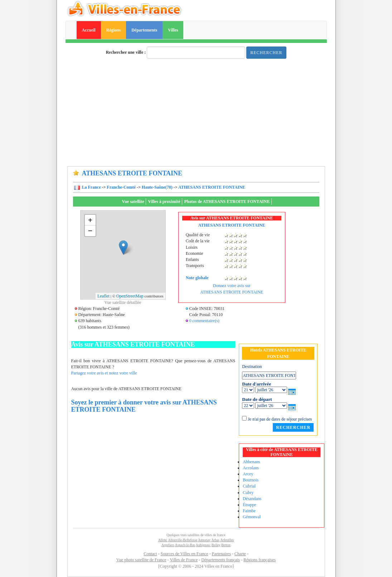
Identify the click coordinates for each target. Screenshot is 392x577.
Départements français (221, 560)
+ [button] (90, 220)
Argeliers (168, 545)
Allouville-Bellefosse (183, 540)
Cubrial (249, 486)
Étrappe (249, 505)
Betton (226, 545)
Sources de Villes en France (184, 554)
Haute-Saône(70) (157, 187)
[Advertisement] (196, 112)
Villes (173, 30)
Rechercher (266, 53)
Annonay (204, 540)
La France (91, 187)
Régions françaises (260, 560)
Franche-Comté (121, 187)
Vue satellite (133, 202)
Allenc (163, 540)
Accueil (89, 30)
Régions (114, 30)
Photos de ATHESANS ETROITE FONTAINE (227, 202)
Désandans (252, 499)
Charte (240, 554)
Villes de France (184, 560)
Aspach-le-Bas (185, 545)
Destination (252, 367)
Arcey (248, 474)
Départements (144, 30)
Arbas (215, 540)
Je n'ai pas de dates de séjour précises (280, 419)
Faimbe (249, 511)
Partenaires (221, 554)
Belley (216, 545)
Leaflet (103, 296)
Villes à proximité (164, 202)
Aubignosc (203, 545)
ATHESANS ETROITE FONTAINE (212, 187)
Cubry (248, 493)
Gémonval (252, 517)
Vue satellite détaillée (123, 302)
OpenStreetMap (130, 296)
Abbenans (251, 462)
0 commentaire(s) (204, 321)
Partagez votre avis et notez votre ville (104, 373)
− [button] (90, 231)
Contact (150, 554)
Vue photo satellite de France (141, 560)
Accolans (251, 468)
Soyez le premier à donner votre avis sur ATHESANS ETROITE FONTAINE (144, 406)
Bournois (251, 480)
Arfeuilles (227, 540)
